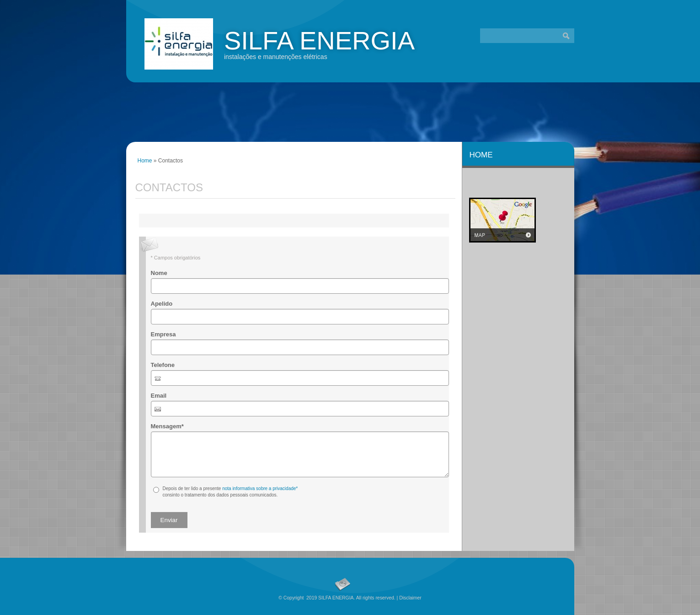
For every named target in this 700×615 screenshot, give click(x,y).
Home (145, 161)
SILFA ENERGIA (319, 40)
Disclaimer (410, 598)
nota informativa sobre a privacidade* (260, 488)
